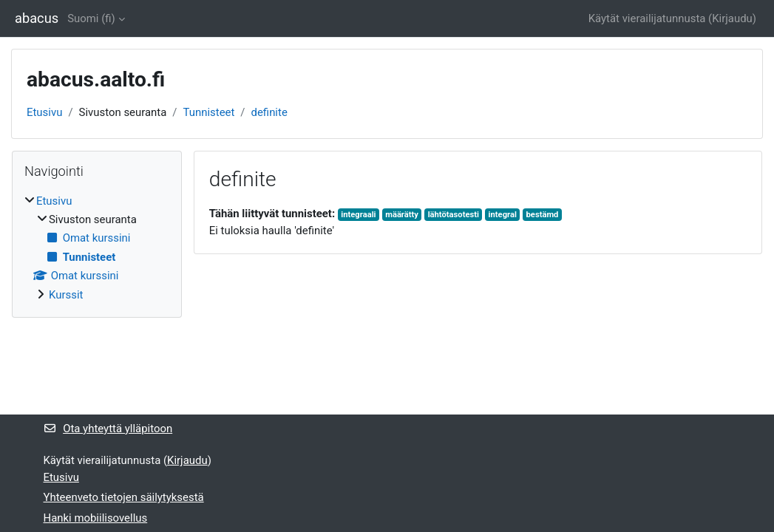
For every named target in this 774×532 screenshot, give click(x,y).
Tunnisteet (209, 112)
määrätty (402, 215)
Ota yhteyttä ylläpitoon (108, 429)
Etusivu (44, 112)
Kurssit (66, 295)
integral (503, 215)
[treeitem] (97, 248)
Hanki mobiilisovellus (96, 518)
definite (269, 112)
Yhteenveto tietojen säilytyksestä (124, 497)
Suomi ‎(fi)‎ (91, 18)
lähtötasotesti (454, 215)
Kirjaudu (732, 18)
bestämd (543, 215)
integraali (358, 215)
